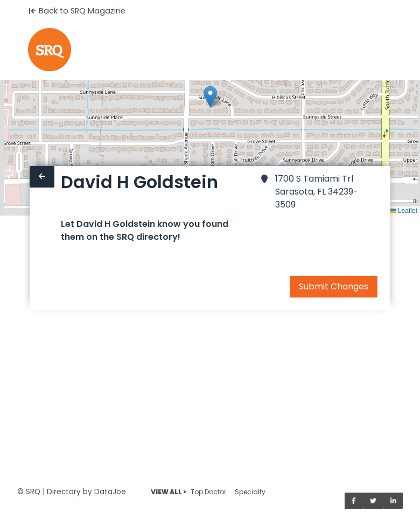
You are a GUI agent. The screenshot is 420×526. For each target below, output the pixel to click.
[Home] (50, 50)
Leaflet (404, 211)
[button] (210, 97)
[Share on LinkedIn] (393, 501)
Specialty (250, 492)
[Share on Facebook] (354, 501)
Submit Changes (334, 286)
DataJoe (110, 492)
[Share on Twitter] (373, 501)
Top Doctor (208, 492)
